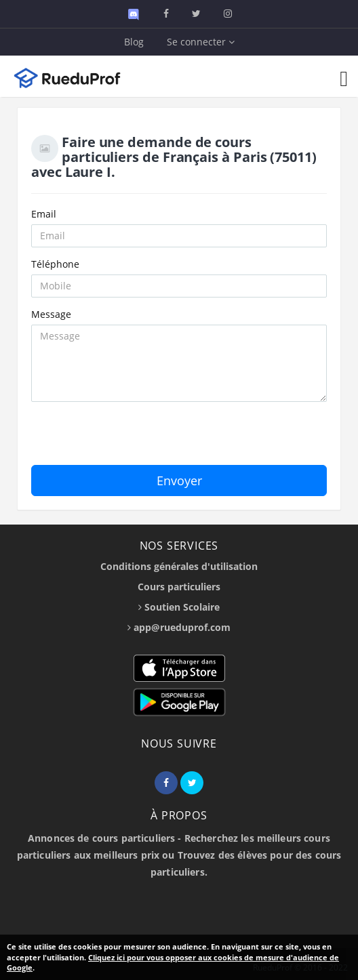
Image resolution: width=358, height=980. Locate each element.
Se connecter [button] (201, 42)
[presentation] (134, 438)
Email (44, 214)
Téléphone (55, 264)
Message (51, 314)
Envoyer (179, 481)
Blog (134, 42)
